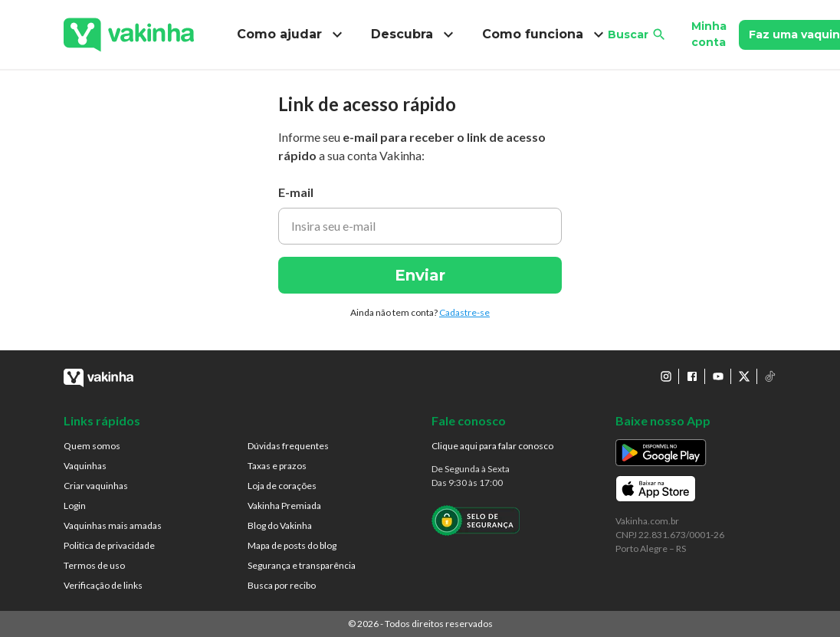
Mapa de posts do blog (292, 545)
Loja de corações (282, 486)
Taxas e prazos (277, 466)
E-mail (296, 192)
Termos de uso (94, 565)
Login (75, 506)
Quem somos (92, 446)
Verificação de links (103, 585)
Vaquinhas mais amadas (113, 525)
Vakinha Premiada (284, 506)
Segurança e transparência (302, 565)
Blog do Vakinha (280, 525)
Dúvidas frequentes (288, 446)
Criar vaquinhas (96, 486)
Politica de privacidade (109, 545)
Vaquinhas (85, 466)
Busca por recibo (282, 585)
